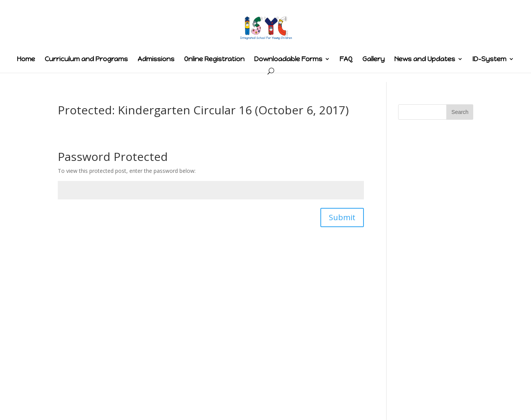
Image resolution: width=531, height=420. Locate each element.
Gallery (374, 59)
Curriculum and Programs (86, 59)
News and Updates (425, 59)
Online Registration (214, 59)
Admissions (156, 59)
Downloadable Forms (288, 59)
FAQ (346, 59)
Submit (342, 217)
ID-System (489, 59)
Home (26, 59)
